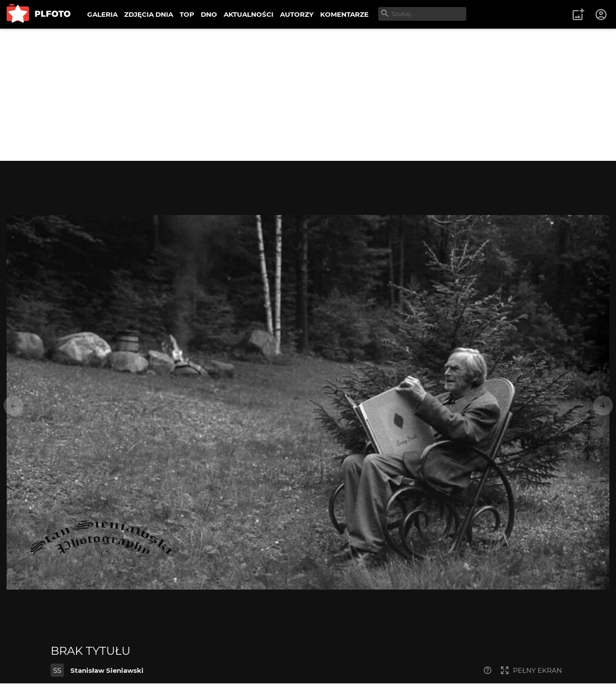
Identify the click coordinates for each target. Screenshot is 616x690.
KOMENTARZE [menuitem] (344, 14)
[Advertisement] (308, 95)
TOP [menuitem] (187, 14)
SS (57, 670)
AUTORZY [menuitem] (297, 14)
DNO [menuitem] (209, 14)
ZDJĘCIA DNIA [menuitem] (149, 14)
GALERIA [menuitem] (102, 14)
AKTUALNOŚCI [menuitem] (249, 14)
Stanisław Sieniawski (107, 670)
